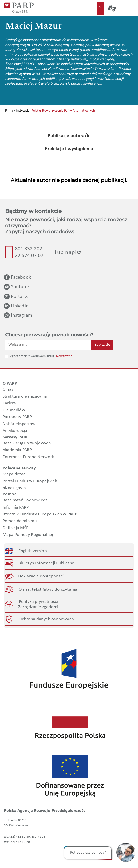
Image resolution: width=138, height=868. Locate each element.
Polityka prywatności (39, 601)
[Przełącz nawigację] (127, 8)
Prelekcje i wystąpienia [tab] (69, 149)
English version (33, 551)
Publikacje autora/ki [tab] (69, 136)
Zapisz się (102, 345)
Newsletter (64, 356)
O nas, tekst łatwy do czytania (48, 589)
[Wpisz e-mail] (48, 345)
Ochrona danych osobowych (46, 619)
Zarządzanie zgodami (38, 607)
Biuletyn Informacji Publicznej (47, 563)
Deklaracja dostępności (41, 576)
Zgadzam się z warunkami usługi (33, 356)
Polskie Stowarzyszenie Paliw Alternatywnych (63, 111)
